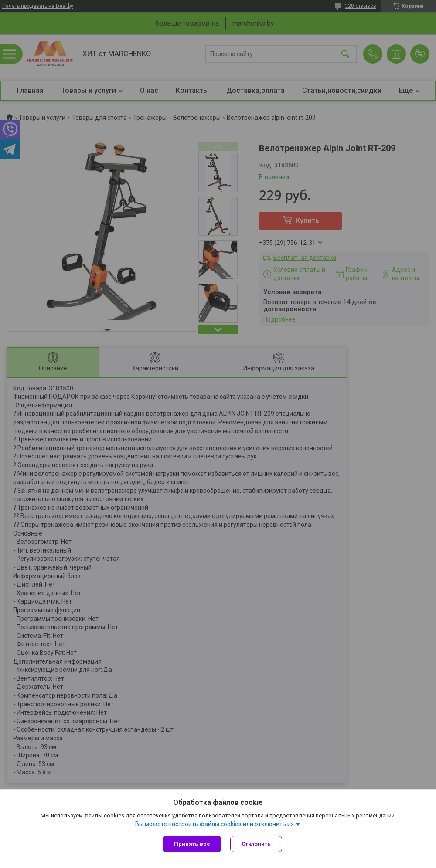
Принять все (192, 844)
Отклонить (256, 844)
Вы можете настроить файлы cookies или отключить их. (215, 824)
